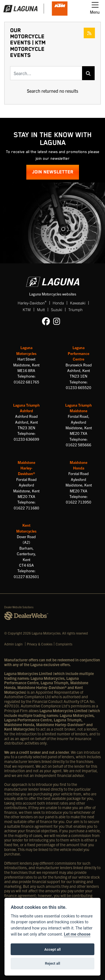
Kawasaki (78, 303)
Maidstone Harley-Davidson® (26, 468)
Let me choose (77, 934)
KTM (27, 309)
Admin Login (13, 644)
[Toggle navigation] (95, 9)
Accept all (52, 949)
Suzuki (57, 309)
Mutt (41, 309)
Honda (58, 303)
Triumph (75, 309)
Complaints (64, 644)
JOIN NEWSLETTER (53, 172)
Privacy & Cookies (40, 644)
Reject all (52, 963)
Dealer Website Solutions (19, 607)
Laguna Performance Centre (79, 353)
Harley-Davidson (32, 303)
